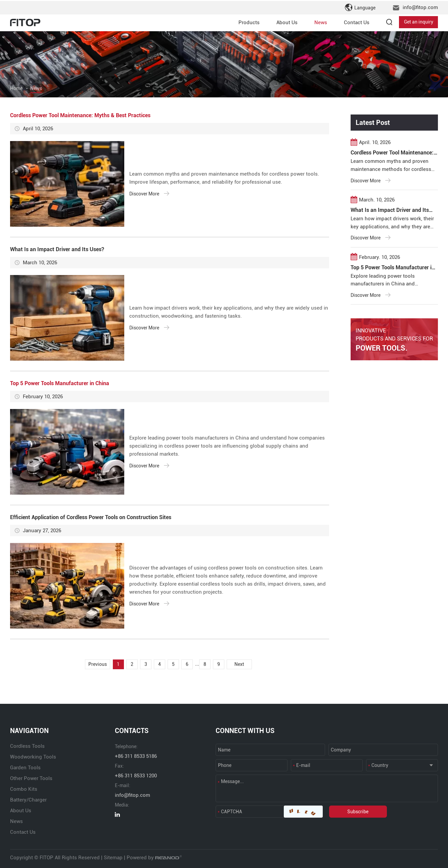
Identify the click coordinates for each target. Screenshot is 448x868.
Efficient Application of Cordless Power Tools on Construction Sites (91, 517)
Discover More (149, 193)
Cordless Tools (27, 746)
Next (243, 664)
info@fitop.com (420, 7)
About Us (287, 21)
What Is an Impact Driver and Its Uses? (57, 249)
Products (249, 21)
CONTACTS (132, 730)
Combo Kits (24, 789)
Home (16, 88)
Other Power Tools (31, 778)
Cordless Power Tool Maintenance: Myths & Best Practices (80, 115)
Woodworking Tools (33, 757)
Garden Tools (25, 767)
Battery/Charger (28, 800)
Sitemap (113, 857)
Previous (93, 664)
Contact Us (357, 21)
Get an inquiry (419, 21)
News (321, 21)
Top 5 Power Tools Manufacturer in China (60, 383)
